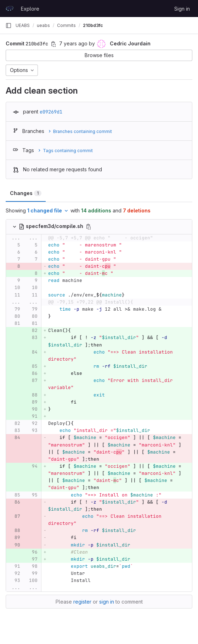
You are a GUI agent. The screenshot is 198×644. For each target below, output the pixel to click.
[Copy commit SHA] (53, 44)
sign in (107, 602)
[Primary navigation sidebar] (9, 26)
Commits (66, 25)
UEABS (23, 25)
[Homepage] (10, 9)
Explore (30, 9)
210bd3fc (93, 25)
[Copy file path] (89, 227)
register (82, 602)
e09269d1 (51, 112)
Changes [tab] (26, 193)
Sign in (182, 9)
